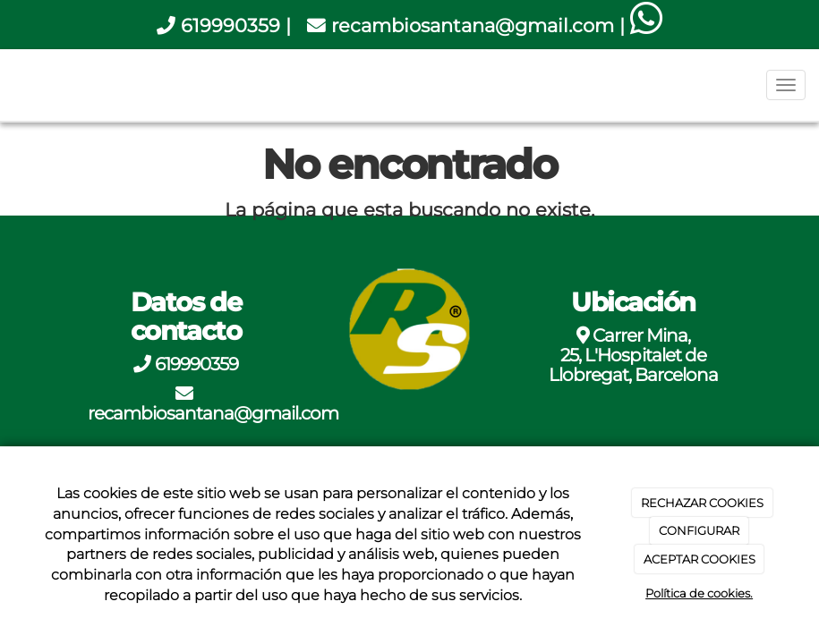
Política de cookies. (699, 593)
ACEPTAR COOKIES (700, 559)
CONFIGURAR (699, 530)
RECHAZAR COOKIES (702, 503)
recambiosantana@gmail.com (473, 25)
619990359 (230, 25)
